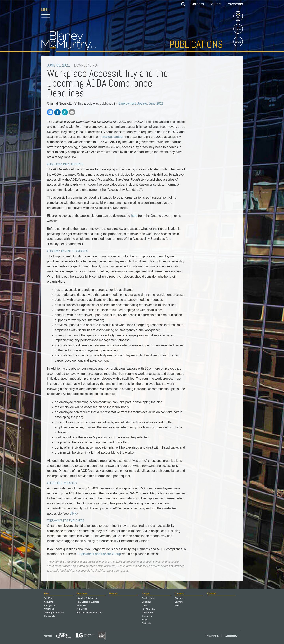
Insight (146, 593)
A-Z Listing (82, 609)
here (134, 216)
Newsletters (148, 612)
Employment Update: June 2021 (141, 103)
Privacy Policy (212, 636)
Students (179, 598)
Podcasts (146, 623)
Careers (197, 4)
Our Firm (48, 598)
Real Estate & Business (88, 602)
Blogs (145, 620)
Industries (81, 605)
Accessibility (231, 636)
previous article (112, 137)
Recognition (50, 605)
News (145, 605)
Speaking (147, 602)
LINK (73, 514)
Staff (177, 605)
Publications (196, 44)
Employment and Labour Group (99, 554)
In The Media (148, 609)
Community (50, 616)
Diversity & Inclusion (54, 612)
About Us (48, 602)
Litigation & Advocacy (87, 598)
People (113, 593)
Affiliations (49, 609)
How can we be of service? (90, 612)
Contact (215, 4)
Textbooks (147, 616)
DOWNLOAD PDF (86, 65)
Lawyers (179, 602)
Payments (235, 4)
